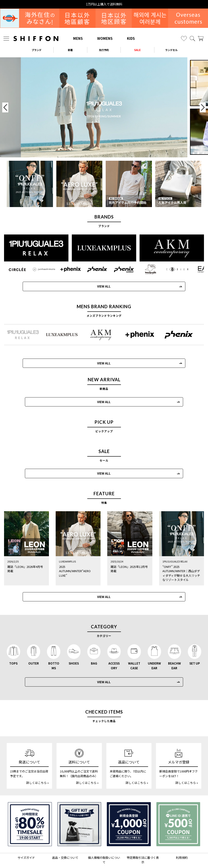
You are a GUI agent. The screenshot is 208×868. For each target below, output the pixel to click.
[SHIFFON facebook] (119, 855)
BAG (94, 645)
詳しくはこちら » (37, 765)
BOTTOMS (54, 648)
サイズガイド (26, 839)
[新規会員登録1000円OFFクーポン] (129, 806)
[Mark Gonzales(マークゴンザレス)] (147, 269)
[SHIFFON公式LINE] (110, 855)
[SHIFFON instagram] (90, 855)
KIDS (131, 38)
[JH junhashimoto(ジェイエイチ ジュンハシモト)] (43, 269)
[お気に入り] (184, 39)
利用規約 (182, 839)
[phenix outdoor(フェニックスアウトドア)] (121, 269)
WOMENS (105, 38)
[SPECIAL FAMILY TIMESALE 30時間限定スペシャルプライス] (30, 806)
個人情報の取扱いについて (104, 842)
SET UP (195, 645)
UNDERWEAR (154, 648)
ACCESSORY (114, 648)
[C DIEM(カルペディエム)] (173, 269)
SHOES (74, 645)
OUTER (34, 645)
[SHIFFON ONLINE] (36, 39)
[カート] (201, 39)
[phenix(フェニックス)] (95, 269)
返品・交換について (65, 839)
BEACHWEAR (174, 648)
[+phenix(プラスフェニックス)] (69, 269)
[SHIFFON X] (100, 855)
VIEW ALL (102, 286)
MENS (78, 38)
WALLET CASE (134, 648)
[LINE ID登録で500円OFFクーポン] (178, 806)
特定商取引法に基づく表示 (143, 842)
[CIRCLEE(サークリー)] (18, 269)
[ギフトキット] (79, 806)
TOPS (13, 645)
